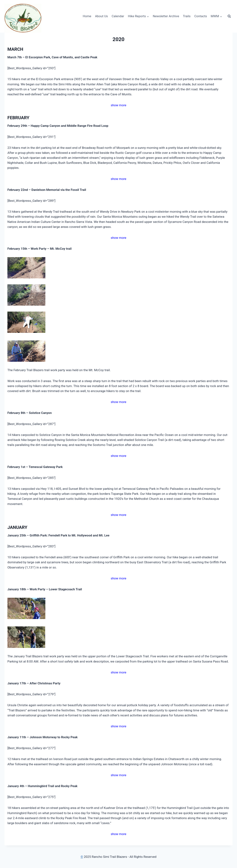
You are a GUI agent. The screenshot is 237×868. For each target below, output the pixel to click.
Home (87, 16)
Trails (187, 16)
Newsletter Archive (166, 16)
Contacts (201, 16)
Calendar (118, 16)
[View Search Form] (229, 16)
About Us (101, 16)
